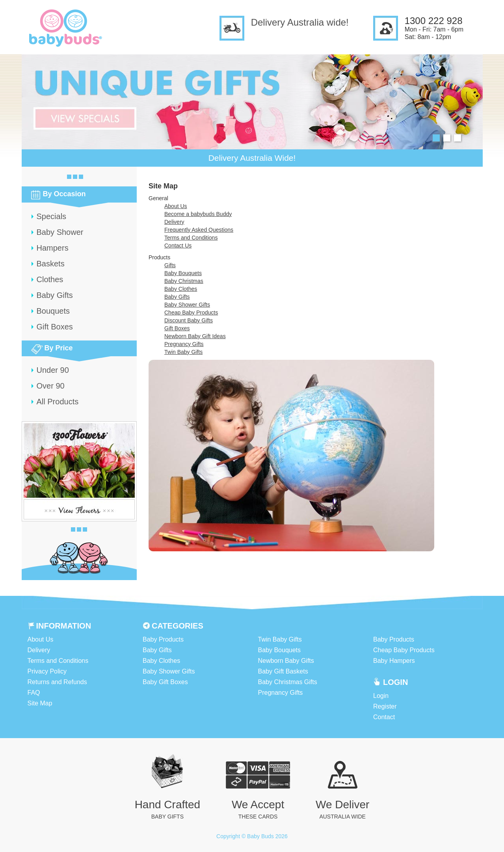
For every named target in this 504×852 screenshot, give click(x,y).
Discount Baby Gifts (189, 320)
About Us (176, 206)
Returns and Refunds (57, 682)
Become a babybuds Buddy (198, 214)
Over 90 (51, 386)
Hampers (53, 248)
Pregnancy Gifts (184, 344)
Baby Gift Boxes (165, 682)
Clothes (50, 279)
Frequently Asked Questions (199, 230)
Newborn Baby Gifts (286, 661)
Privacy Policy (47, 671)
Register (385, 706)
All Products (58, 402)
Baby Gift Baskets (283, 671)
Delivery (174, 222)
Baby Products (163, 639)
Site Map (40, 703)
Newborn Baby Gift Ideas (195, 336)
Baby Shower (60, 232)
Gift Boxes (55, 327)
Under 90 (53, 370)
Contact (384, 717)
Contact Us (178, 246)
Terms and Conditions (191, 238)
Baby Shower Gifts (187, 305)
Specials (52, 216)
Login (381, 696)
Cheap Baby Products (191, 313)
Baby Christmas (184, 281)
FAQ (34, 693)
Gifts (170, 265)
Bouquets (53, 311)
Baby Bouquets (183, 273)
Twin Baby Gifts (183, 352)
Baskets (51, 264)
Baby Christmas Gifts (288, 682)
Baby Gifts (55, 295)
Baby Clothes (181, 289)
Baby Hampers (394, 661)
